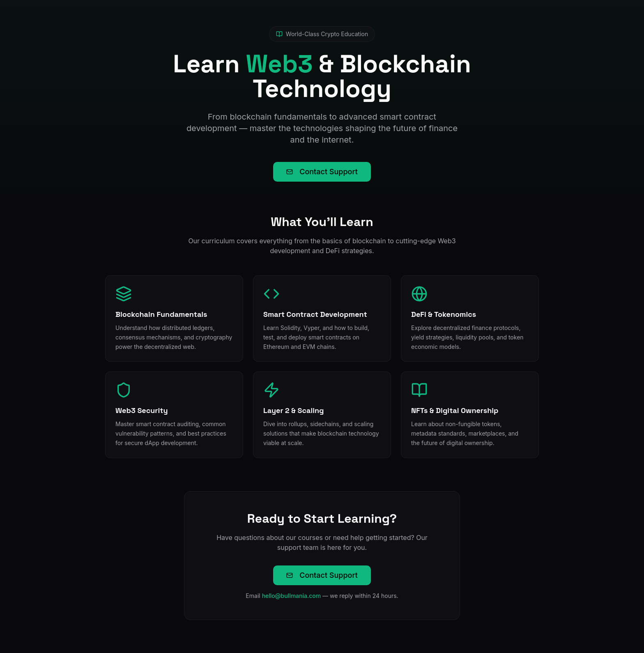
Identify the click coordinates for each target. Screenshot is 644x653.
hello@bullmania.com (292, 596)
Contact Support (322, 172)
